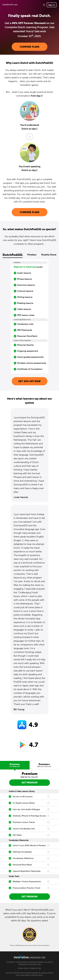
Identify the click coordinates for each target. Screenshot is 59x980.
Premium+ (44, 765)
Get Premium (29, 783)
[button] (44, 5)
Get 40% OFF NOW (29, 381)
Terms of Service (31, 975)
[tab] (15, 765)
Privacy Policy (23, 968)
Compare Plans (30, 47)
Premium (15, 765)
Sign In (52, 5)
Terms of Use (36, 968)
